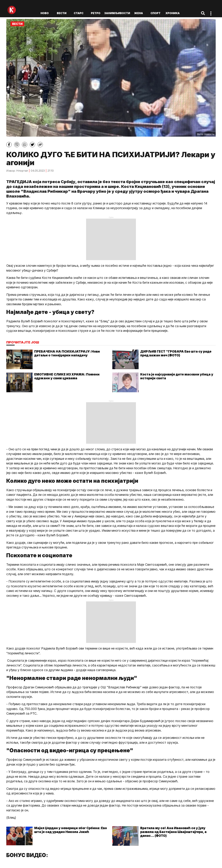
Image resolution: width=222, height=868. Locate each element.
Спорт (156, 13)
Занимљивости (117, 13)
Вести (62, 13)
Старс (79, 13)
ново (45, 13)
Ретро (96, 13)
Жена (139, 13)
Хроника (173, 13)
